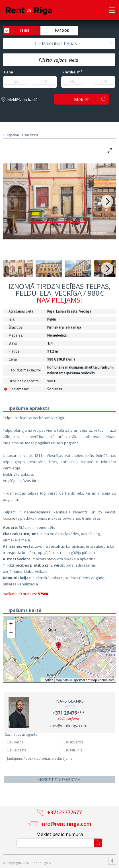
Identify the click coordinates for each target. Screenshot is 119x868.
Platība (72, 72)
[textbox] (59, 60)
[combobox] (59, 43)
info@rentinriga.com (66, 824)
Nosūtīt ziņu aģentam (59, 779)
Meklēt (81, 99)
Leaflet (48, 680)
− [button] (11, 633)
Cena (9, 72)
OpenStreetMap (85, 680)
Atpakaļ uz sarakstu (22, 135)
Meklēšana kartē (22, 100)
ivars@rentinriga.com (68, 726)
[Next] (107, 201)
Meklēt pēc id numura (60, 834)
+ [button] (11, 625)
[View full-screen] (110, 151)
